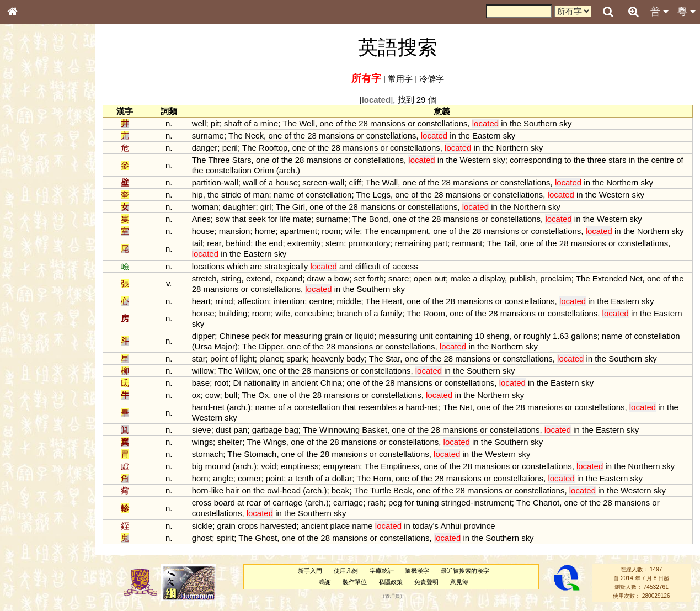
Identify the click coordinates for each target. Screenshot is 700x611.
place (340, 526)
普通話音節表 (34, 300)
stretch (204, 278)
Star (393, 358)
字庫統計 (382, 571)
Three (219, 160)
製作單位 (355, 582)
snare (399, 278)
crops (248, 526)
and (346, 266)
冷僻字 (432, 79)
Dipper (271, 346)
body (355, 358)
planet (271, 358)
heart (201, 301)
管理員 (392, 596)
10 (480, 336)
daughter (239, 207)
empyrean (342, 466)
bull (231, 395)
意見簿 (459, 582)
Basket (375, 430)
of (248, 123)
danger (205, 148)
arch (287, 170)
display (492, 278)
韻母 (38, 290)
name (284, 195)
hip (197, 195)
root (221, 383)
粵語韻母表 (30, 237)
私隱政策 (391, 582)
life (285, 219)
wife (353, 231)
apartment (299, 231)
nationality (262, 383)
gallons (584, 336)
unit (426, 336)
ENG (49, 122)
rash (375, 503)
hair (233, 490)
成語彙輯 (27, 359)
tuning (428, 503)
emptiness (300, 466)
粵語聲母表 (30, 226)
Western (475, 160)
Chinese (235, 336)
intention (289, 301)
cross (202, 503)
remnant (467, 243)
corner (249, 478)
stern (335, 243)
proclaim (556, 278)
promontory (370, 243)
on (246, 490)
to (568, 160)
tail (197, 243)
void (268, 466)
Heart (392, 301)
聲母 (22, 290)
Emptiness (400, 466)
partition (207, 182)
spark (296, 358)
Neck (254, 136)
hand (201, 407)
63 (564, 336)
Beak (403, 490)
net (219, 407)
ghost (202, 538)
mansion (235, 231)
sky (565, 123)
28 (363, 123)
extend (258, 278)
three (597, 160)
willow (203, 371)
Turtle (381, 490)
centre (662, 160)
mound (218, 466)
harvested (279, 526)
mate (302, 219)
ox (196, 395)
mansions (388, 123)
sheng (498, 336)
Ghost (266, 538)
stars (617, 160)
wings (202, 442)
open (423, 278)
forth (376, 278)
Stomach (260, 454)
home (265, 231)
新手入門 (310, 571)
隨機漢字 (417, 571)
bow (342, 278)
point (219, 358)
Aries (201, 219)
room (331, 231)
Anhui (451, 526)
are (256, 266)
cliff (355, 182)
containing (454, 336)
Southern (540, 123)
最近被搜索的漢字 (465, 571)
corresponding (536, 160)
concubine (313, 313)
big (197, 466)
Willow (247, 371)
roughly (537, 336)
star (199, 358)
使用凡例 (346, 571)
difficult (368, 266)
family (391, 313)
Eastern (487, 136)
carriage (287, 503)
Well (307, 123)
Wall (390, 182)
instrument (493, 503)
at (241, 503)
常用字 (400, 79)
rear (214, 243)
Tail (509, 243)
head (292, 490)
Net (636, 278)
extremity (304, 243)
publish (522, 278)
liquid (364, 336)
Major (224, 346)
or (411, 123)
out (440, 278)
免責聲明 (426, 582)
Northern (512, 148)
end (276, 243)
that (239, 219)
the (351, 123)
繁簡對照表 (30, 369)
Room (434, 313)
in (504, 123)
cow (213, 395)
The (290, 123)
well (199, 123)
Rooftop (273, 148)
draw (316, 278)
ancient (304, 383)
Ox (263, 395)
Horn (382, 478)
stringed (456, 503)
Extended (610, 278)
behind (238, 243)
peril (230, 148)
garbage (267, 430)
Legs (381, 195)
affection (253, 301)
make (460, 278)
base (201, 383)
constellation (229, 170)
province (480, 526)
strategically (286, 266)
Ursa (204, 346)
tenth (304, 478)
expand (289, 278)
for (273, 219)
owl (273, 490)
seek (257, 219)
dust (223, 430)
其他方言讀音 (34, 310)
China (331, 383)
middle (349, 301)
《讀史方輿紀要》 (40, 349)
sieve (202, 430)
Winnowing (340, 430)
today (423, 526)
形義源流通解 (34, 188)
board (225, 503)
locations (208, 266)
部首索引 (27, 147)
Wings (275, 442)
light (247, 358)
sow (223, 219)
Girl (299, 207)
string (231, 278)
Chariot (546, 503)
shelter (230, 442)
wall (231, 182)
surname (208, 136)
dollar (342, 478)
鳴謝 (325, 582)
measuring (303, 336)
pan (240, 430)
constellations (443, 123)
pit (215, 123)
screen (315, 182)
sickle (202, 526)
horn (200, 478)
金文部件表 (30, 178)
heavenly (328, 358)
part (440, 243)
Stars (242, 160)
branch (350, 313)
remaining (413, 243)
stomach (208, 454)
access (405, 266)
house (287, 182)
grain (333, 336)
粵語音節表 (30, 216)
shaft (233, 123)
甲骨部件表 (30, 167)
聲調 (52, 290)
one (326, 123)
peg (395, 503)
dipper (204, 336)
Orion (264, 170)
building (233, 313)
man (261, 195)
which (237, 266)
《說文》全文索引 (40, 339)
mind (224, 301)
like (217, 490)
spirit (226, 538)
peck (261, 336)
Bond (379, 219)
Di (237, 383)
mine (269, 123)
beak (340, 490)
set (360, 278)
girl (266, 207)
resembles (378, 407)
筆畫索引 (27, 157)
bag (292, 430)
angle (223, 478)
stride (231, 195)
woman (205, 207)
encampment (405, 231)
